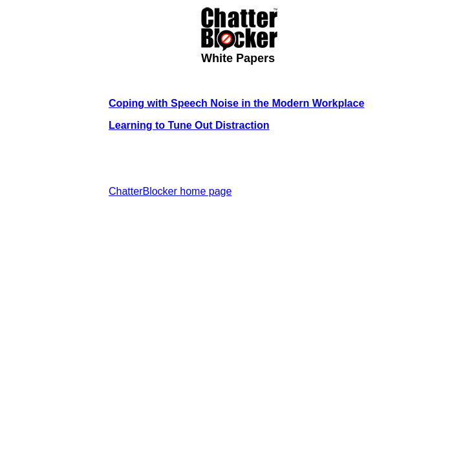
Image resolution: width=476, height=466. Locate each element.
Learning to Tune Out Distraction (189, 125)
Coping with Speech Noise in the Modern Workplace (236, 103)
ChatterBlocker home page (170, 191)
